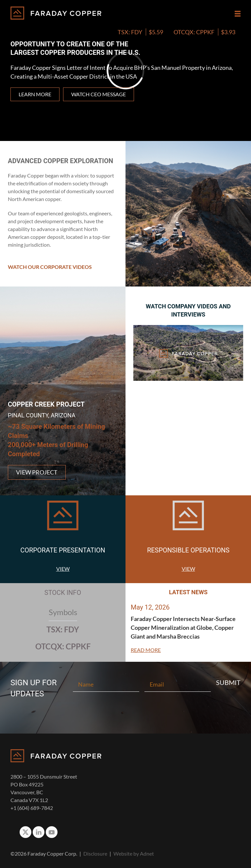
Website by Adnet (134, 853)
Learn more (35, 94)
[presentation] (125, 711)
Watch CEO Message (99, 94)
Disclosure (95, 853)
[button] (238, 14)
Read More (146, 650)
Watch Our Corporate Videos (50, 267)
